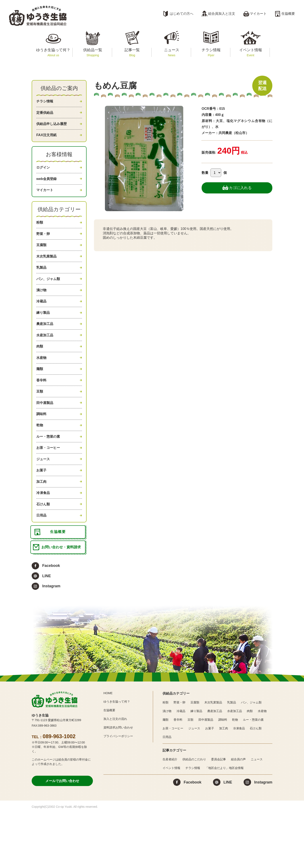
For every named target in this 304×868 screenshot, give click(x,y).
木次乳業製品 (48, 271)
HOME (109, 748)
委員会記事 (218, 814)
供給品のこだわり (194, 814)
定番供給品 (46, 115)
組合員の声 (238, 814)
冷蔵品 (42, 322)
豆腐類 (42, 259)
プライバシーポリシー (120, 791)
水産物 (42, 386)
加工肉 (42, 526)
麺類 (40, 399)
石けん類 (44, 551)
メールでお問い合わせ (62, 836)
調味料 (42, 450)
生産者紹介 (170, 814)
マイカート (258, 14)
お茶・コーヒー (50, 488)
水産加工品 (46, 361)
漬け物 (42, 310)
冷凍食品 (44, 539)
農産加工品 (46, 348)
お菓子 (42, 513)
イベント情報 (250, 52)
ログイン (44, 174)
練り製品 (44, 335)
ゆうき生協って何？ (53, 52)
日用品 (42, 564)
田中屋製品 (46, 437)
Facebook (51, 621)
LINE (47, 631)
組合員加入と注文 (222, 14)
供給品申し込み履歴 (53, 127)
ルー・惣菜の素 (50, 475)
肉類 (40, 373)
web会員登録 (48, 187)
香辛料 (42, 412)
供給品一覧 (93, 52)
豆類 (40, 424)
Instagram (51, 641)
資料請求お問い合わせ (120, 782)
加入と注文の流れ (117, 774)
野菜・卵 (44, 246)
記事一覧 (132, 52)
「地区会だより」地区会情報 (224, 823)
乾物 (40, 462)
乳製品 (42, 284)
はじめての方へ (182, 14)
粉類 (40, 233)
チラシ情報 (211, 52)
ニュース (172, 52)
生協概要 (288, 14)
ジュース (44, 500)
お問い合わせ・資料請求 (62, 602)
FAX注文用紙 (48, 140)
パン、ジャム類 (50, 297)
